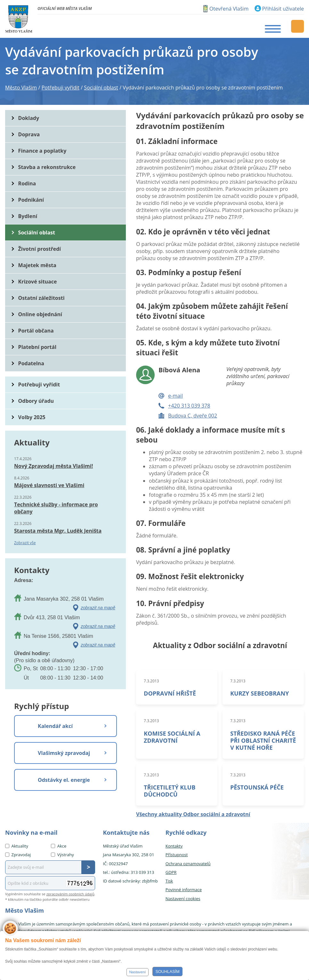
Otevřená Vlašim (229, 9)
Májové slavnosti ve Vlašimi (49, 485)
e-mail (175, 396)
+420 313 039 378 (189, 406)
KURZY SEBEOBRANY (260, 693)
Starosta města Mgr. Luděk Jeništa (58, 531)
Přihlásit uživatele (283, 9)
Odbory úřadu (36, 401)
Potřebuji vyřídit (39, 384)
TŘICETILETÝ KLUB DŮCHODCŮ (170, 791)
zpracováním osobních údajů (70, 894)
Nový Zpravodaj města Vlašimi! (53, 466)
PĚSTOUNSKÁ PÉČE (257, 787)
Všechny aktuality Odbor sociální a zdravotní (193, 814)
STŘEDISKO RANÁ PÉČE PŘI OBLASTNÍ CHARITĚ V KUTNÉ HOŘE (263, 740)
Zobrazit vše (25, 543)
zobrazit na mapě (98, 608)
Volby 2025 (32, 417)
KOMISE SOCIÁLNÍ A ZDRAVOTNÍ (172, 737)
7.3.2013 (151, 681)
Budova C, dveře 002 (193, 416)
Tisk (169, 881)
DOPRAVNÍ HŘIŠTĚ (170, 693)
